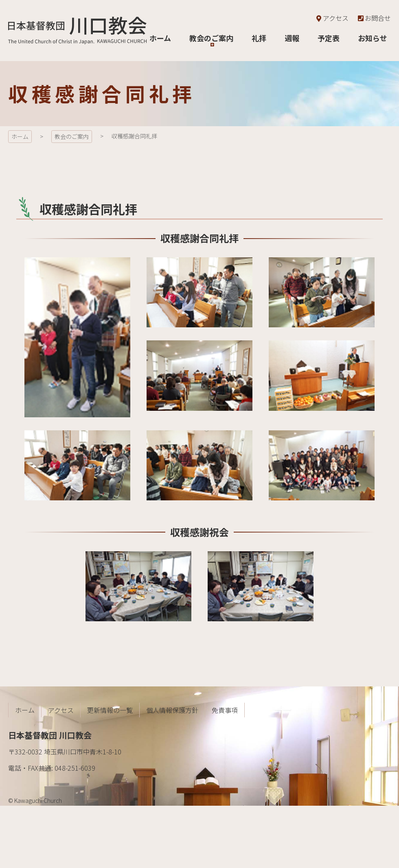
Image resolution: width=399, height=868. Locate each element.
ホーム (20, 136)
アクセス (332, 18)
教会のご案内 (72, 136)
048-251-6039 (75, 768)
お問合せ (374, 18)
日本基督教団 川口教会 (77, 31)
